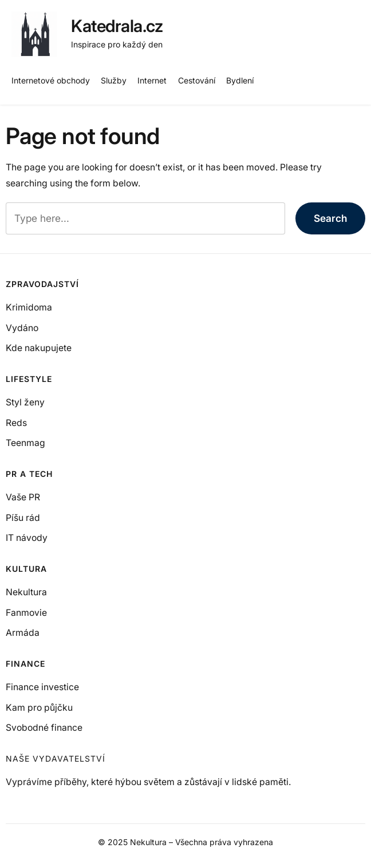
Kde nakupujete (39, 348)
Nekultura (26, 592)
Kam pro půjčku (39, 708)
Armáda (23, 633)
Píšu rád (23, 518)
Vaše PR (23, 497)
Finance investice (42, 687)
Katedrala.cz (117, 26)
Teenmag (25, 443)
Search (330, 218)
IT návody (27, 538)
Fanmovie (26, 613)
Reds (16, 423)
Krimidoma (29, 307)
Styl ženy (25, 402)
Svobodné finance (44, 728)
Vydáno (22, 328)
